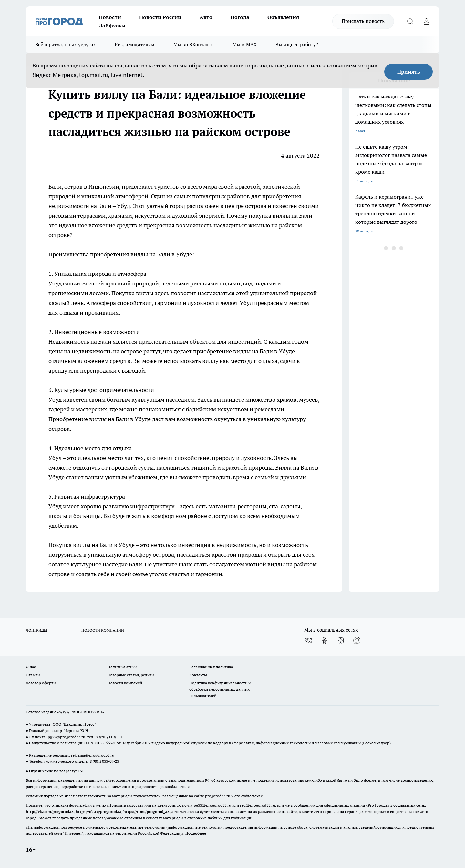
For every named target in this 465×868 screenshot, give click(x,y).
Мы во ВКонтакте (194, 44)
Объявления (283, 17)
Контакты (198, 675)
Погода (240, 17)
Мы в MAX (245, 44)
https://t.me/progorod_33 (146, 812)
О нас (31, 667)
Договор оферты (41, 683)
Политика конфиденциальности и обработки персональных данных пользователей (220, 689)
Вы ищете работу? (297, 44)
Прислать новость (363, 21)
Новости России (160, 17)
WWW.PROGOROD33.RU (81, 712)
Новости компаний (125, 683)
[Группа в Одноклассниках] (325, 640)
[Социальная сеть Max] (357, 640)
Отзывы (33, 675)
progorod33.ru (218, 796)
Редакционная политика (211, 667)
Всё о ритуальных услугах (66, 44)
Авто (206, 17)
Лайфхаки (112, 26)
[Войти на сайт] (426, 21)
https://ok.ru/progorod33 (98, 812)
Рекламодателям (134, 44)
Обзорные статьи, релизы (131, 675)
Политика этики (122, 667)
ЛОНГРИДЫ (36, 630)
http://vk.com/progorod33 (50, 812)
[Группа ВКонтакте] (308, 640)
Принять (409, 72)
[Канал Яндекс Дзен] (341, 640)
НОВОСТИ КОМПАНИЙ (103, 630)
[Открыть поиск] (410, 21)
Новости (110, 17)
